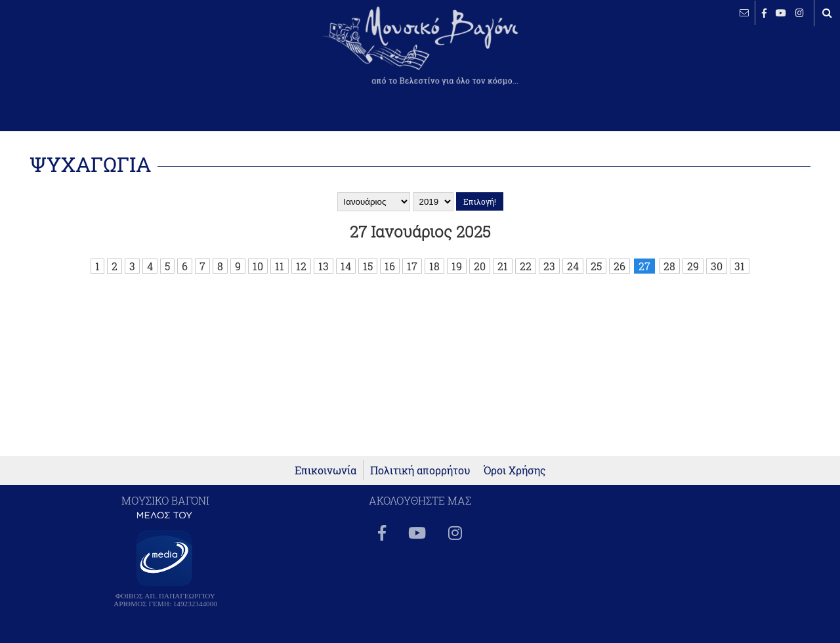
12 (301, 266)
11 (280, 266)
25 (596, 266)
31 (740, 266)
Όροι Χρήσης (515, 470)
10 (258, 266)
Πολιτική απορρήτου (420, 470)
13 (324, 266)
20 (480, 266)
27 (644, 266)
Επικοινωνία (325, 470)
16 (390, 266)
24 (573, 266)
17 (412, 266)
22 (526, 266)
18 (434, 266)
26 (619, 266)
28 (669, 266)
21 (503, 266)
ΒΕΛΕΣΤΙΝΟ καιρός (80, 56)
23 (549, 266)
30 (717, 266)
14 (346, 266)
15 (368, 266)
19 (457, 266)
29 (693, 266)
